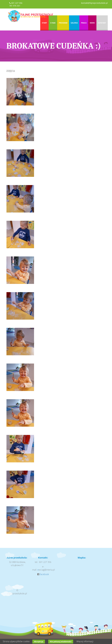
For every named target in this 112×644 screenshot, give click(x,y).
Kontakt (102, 23)
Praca (84, 23)
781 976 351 (15, 6)
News (92, 23)
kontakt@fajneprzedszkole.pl (94, 3)
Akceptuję (39, 642)
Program (63, 23)
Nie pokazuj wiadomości (61, 642)
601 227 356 (17, 3)
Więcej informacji (85, 641)
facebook (44, 574)
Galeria (74, 23)
